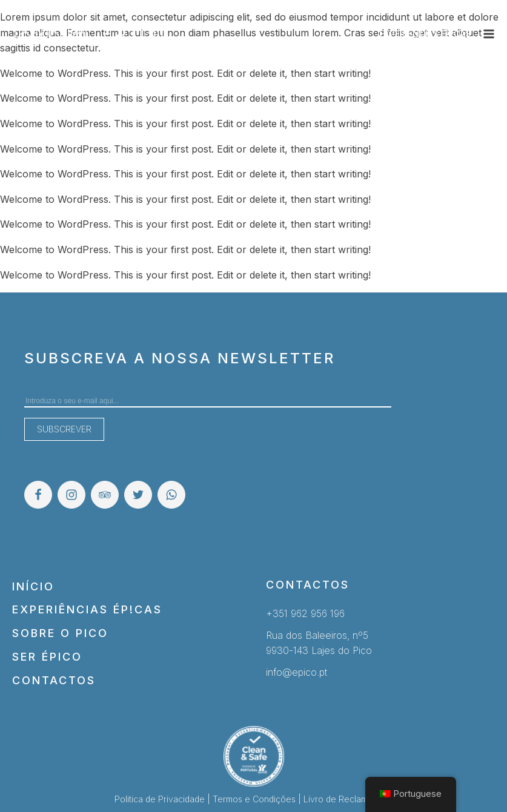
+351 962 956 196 (305, 613)
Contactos (54, 680)
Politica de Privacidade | (164, 799)
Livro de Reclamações (348, 799)
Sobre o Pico (60, 633)
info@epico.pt (297, 672)
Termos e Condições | (258, 799)
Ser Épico (47, 657)
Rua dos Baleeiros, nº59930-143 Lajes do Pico (319, 643)
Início (33, 586)
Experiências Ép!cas (87, 609)
